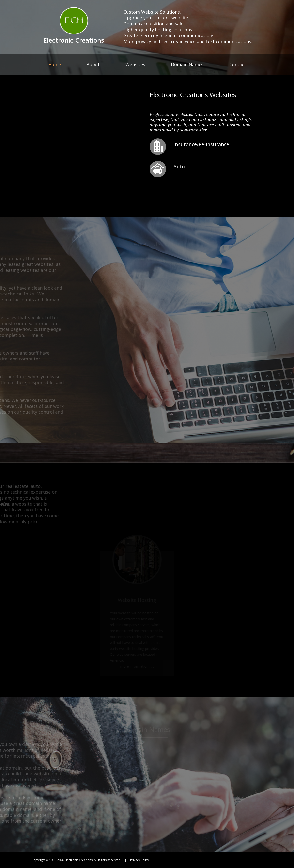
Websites (135, 64)
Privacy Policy (139, 860)
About (93, 64)
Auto (180, 167)
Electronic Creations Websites (193, 95)
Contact (238, 64)
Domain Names (187, 64)
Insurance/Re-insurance (205, 144)
